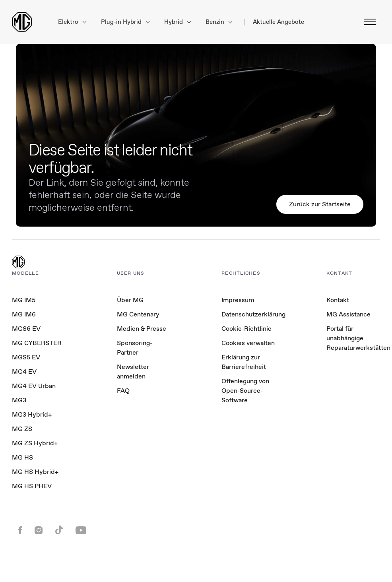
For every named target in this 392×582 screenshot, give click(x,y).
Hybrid (178, 22)
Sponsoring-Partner (135, 348)
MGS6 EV (26, 329)
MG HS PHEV (32, 486)
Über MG (130, 300)
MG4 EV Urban (34, 386)
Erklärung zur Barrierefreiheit (244, 362)
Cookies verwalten (248, 343)
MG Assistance (348, 314)
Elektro (72, 22)
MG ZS (22, 429)
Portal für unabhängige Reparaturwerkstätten (358, 338)
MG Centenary (138, 314)
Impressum (238, 300)
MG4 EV (24, 372)
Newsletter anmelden (133, 372)
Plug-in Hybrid (125, 22)
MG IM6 (24, 314)
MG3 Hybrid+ (32, 414)
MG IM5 (24, 300)
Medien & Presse (142, 329)
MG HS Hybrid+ (35, 472)
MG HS (22, 457)
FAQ (123, 391)
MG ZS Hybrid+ (35, 443)
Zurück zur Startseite (320, 204)
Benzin (219, 22)
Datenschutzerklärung (253, 314)
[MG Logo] (18, 263)
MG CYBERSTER (37, 343)
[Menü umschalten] (368, 22)
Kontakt (338, 300)
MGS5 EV (26, 357)
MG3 (19, 400)
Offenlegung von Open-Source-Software (245, 391)
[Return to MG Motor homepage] (22, 22)
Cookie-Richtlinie (246, 329)
